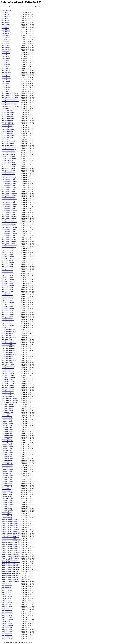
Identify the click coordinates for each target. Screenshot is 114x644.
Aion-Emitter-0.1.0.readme (9, 147)
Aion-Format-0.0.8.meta (8, 214)
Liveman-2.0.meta (7, 445)
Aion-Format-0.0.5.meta (8, 197)
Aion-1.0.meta (6, 36)
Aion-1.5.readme (6, 66)
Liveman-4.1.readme (7, 516)
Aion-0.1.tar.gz (6, 16)
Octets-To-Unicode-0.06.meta (10, 577)
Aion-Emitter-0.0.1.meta (9, 139)
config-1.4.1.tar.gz (7, 616)
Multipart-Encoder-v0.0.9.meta (10, 548)
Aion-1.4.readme (6, 61)
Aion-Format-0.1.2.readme (9, 245)
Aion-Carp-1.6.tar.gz (7, 137)
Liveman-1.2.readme (7, 441)
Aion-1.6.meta (6, 70)
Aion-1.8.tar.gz (6, 86)
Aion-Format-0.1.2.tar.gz (9, 247)
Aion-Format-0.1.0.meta (8, 232)
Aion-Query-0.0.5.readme (9, 354)
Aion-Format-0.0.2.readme (9, 182)
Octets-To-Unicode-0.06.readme (11, 579)
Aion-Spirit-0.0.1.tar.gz (8, 385)
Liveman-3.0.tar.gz (7, 454)
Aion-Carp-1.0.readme (8, 112)
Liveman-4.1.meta (7, 514)
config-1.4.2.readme (7, 620)
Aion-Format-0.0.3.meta (8, 185)
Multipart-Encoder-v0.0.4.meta (10, 520)
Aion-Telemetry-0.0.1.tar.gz (9, 402)
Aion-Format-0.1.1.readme (9, 239)
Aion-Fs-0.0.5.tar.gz (7, 270)
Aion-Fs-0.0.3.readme (8, 256)
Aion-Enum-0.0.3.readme (9, 170)
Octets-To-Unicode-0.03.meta (10, 560)
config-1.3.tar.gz (6, 604)
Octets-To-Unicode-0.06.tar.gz (10, 581)
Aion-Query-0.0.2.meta (8, 335)
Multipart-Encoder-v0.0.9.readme (11, 550)
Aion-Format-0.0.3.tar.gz (9, 189)
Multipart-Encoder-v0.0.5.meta (10, 525)
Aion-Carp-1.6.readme (8, 135)
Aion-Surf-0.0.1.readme (8, 389)
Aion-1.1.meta (6, 41)
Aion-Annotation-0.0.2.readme (10, 101)
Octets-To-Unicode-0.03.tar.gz (10, 564)
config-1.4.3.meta (7, 623)
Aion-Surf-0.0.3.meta (8, 393)
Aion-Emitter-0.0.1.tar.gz (9, 143)
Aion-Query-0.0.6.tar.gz (8, 362)
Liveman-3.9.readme (7, 504)
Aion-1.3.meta (6, 53)
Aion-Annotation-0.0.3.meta (10, 105)
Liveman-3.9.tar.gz (7, 506)
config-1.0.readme (7, 585)
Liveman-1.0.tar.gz (7, 431)
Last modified (26, 7)
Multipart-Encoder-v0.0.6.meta (10, 531)
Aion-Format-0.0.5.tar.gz (9, 201)
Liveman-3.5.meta (7, 479)
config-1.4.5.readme (7, 637)
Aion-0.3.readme (6, 26)
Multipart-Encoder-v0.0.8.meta (10, 543)
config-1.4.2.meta (7, 618)
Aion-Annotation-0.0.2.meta (10, 99)
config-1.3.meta (6, 600)
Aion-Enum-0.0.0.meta (8, 151)
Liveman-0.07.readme (8, 412)
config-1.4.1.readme (7, 614)
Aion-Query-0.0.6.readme (9, 360)
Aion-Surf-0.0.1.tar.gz (8, 391)
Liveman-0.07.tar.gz (7, 414)
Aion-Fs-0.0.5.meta (7, 266)
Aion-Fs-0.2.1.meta (7, 312)
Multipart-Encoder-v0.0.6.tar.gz (11, 535)
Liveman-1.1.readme (7, 435)
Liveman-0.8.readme (7, 418)
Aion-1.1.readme (6, 43)
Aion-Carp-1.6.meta (7, 134)
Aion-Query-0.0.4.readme (9, 349)
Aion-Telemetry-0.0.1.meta (9, 399)
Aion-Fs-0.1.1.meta (7, 295)
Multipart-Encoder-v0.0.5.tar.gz (11, 529)
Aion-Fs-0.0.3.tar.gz (7, 258)
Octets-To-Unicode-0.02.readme (11, 556)
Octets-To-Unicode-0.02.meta (10, 554)
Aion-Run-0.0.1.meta (8, 364)
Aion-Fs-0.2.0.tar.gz (7, 310)
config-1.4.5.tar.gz (7, 639)
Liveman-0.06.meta (7, 404)
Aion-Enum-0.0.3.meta (8, 168)
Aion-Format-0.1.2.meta (8, 243)
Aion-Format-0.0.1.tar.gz (9, 178)
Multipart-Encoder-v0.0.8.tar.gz (11, 547)
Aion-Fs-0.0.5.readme (8, 268)
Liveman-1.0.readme (7, 429)
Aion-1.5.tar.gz (6, 68)
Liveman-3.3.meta (7, 468)
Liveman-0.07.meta (7, 410)
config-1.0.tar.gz (6, 587)
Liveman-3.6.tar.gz (7, 489)
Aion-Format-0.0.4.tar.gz (9, 195)
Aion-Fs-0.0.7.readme (8, 280)
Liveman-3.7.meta (7, 491)
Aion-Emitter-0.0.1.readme (9, 141)
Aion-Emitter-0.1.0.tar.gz (9, 149)
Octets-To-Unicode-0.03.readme (11, 562)
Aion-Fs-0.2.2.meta (7, 318)
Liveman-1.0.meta (7, 427)
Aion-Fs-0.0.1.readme (8, 251)
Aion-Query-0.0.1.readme (9, 331)
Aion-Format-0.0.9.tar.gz (9, 224)
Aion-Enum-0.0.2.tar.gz (8, 166)
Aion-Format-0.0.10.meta (9, 226)
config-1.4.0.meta (7, 606)
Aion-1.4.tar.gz (6, 62)
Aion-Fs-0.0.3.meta (7, 255)
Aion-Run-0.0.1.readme (8, 366)
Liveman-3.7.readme (7, 493)
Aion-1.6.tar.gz (6, 74)
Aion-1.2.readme (6, 49)
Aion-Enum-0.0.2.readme (9, 164)
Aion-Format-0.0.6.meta (8, 203)
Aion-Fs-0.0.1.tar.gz (7, 253)
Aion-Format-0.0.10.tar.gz (9, 230)
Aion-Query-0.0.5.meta (8, 353)
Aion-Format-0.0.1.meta (8, 174)
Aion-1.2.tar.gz (6, 51)
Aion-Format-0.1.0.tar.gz (9, 235)
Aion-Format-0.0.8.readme (9, 216)
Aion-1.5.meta (6, 64)
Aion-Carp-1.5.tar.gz (7, 132)
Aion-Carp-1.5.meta (7, 128)
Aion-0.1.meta (6, 13)
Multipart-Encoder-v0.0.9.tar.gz (11, 552)
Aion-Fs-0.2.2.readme (8, 320)
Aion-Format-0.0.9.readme (9, 222)
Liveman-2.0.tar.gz (7, 449)
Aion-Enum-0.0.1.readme (9, 159)
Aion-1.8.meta (6, 82)
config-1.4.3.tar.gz (7, 627)
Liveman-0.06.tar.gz (7, 408)
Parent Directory (6, 11)
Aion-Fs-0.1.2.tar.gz (7, 304)
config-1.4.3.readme (7, 625)
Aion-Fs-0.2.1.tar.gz (7, 316)
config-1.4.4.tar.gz (7, 633)
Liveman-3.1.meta (7, 456)
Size (33, 7)
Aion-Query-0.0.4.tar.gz (8, 351)
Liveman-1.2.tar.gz (7, 443)
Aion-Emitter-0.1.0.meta (9, 145)
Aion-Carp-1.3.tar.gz (7, 126)
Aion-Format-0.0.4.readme (9, 193)
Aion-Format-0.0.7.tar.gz (9, 212)
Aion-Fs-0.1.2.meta (7, 301)
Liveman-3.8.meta (7, 497)
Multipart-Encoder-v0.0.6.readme (11, 533)
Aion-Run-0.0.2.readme (8, 372)
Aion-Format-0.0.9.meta (8, 220)
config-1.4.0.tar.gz (7, 610)
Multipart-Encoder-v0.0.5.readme (11, 527)
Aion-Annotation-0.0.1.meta (10, 93)
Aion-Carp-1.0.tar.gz (7, 114)
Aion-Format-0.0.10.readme (10, 228)
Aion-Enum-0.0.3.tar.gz (8, 172)
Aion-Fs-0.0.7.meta (7, 278)
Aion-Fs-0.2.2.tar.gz (7, 322)
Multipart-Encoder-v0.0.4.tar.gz (11, 523)
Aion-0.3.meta (6, 24)
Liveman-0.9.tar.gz (7, 426)
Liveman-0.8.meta (7, 416)
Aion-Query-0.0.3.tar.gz (8, 345)
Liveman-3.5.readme (7, 481)
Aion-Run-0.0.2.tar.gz (8, 374)
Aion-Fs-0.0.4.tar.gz (7, 264)
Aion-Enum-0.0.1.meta (8, 157)
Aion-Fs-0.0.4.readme (8, 262)
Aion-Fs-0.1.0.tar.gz (7, 293)
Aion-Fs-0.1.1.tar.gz (7, 299)
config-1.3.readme (7, 602)
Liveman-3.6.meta (7, 485)
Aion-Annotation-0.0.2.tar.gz (10, 103)
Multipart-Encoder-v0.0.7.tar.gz (11, 541)
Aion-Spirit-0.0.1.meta (8, 381)
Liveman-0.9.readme (7, 424)
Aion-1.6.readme (6, 72)
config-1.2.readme (7, 596)
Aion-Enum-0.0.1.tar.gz (8, 160)
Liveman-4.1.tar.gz (7, 518)
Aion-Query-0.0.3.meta (8, 341)
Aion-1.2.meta (6, 47)
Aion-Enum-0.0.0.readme (9, 153)
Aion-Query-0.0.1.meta (8, 329)
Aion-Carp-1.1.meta (7, 116)
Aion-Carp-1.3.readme (8, 124)
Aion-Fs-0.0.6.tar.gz (7, 276)
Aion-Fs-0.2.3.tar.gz (7, 328)
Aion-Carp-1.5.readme (8, 130)
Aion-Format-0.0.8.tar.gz (9, 218)
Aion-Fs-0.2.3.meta (7, 324)
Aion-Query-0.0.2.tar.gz (8, 339)
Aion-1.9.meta (6, 87)
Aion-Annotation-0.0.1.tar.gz (10, 97)
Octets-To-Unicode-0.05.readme (11, 573)
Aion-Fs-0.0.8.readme (8, 285)
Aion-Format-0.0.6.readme (9, 205)
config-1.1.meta (6, 589)
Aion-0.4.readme (6, 32)
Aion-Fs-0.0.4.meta (7, 260)
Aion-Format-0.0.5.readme (9, 199)
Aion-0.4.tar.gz (6, 34)
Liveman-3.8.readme (7, 498)
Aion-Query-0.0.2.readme (9, 337)
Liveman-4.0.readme (7, 510)
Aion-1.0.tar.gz (6, 39)
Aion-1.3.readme (6, 55)
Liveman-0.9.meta (7, 422)
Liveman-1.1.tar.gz (7, 437)
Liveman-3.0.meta (7, 450)
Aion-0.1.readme (6, 14)
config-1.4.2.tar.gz (7, 621)
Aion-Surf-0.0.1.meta (8, 387)
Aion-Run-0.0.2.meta (8, 370)
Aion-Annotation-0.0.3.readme (10, 107)
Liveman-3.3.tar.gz (7, 472)
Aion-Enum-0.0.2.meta (8, 162)
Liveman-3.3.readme (7, 470)
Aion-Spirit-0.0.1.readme (9, 383)
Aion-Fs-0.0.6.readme (8, 274)
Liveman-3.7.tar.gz (7, 495)
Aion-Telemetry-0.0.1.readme (10, 401)
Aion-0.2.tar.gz (6, 22)
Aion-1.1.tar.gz (6, 45)
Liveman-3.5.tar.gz (7, 483)
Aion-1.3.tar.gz (6, 57)
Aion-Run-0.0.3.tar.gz (8, 379)
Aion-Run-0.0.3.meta (8, 376)
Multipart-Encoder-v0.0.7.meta (10, 537)
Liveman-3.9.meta (7, 502)
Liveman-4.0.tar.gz (7, 512)
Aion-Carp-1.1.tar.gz (7, 120)
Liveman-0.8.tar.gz (7, 420)
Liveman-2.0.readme (7, 447)
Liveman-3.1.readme (7, 458)
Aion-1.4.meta (6, 59)
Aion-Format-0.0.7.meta (8, 208)
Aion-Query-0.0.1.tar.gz (8, 333)
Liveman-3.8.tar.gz (7, 500)
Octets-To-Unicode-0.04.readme (11, 568)
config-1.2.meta (6, 595)
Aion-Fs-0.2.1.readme (8, 314)
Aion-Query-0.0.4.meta (8, 347)
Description (38, 7)
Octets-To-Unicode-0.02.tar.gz (10, 558)
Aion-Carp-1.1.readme (8, 118)
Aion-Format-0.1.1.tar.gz (9, 241)
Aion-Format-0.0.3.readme (9, 187)
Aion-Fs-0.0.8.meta (7, 283)
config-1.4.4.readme (7, 631)
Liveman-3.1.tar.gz (7, 460)
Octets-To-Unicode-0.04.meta (10, 566)
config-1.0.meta (6, 583)
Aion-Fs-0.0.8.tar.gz (7, 287)
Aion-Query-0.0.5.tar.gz (8, 356)
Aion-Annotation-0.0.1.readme (10, 95)
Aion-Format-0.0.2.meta (8, 180)
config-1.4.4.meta (7, 629)
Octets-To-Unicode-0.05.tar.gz (10, 575)
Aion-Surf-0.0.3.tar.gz (8, 397)
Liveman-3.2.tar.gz (7, 466)
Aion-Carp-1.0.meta (7, 110)
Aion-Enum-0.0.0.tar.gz (8, 155)
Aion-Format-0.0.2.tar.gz (9, 183)
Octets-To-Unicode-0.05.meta (10, 571)
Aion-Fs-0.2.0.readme (8, 308)
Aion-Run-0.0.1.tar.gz (8, 368)
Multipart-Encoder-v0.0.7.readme (11, 539)
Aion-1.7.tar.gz (6, 80)
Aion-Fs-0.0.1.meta (7, 249)
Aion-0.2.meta (6, 18)
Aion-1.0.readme (6, 37)
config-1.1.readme (7, 591)
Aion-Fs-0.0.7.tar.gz (7, 281)
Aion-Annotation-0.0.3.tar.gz (10, 109)
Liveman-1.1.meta (7, 433)
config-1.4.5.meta (7, 635)
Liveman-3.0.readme (7, 452)
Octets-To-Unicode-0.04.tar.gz (10, 570)
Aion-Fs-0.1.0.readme (8, 291)
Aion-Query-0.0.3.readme (9, 343)
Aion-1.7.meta (6, 76)
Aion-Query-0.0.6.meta (8, 358)
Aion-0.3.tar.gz (6, 28)
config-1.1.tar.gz (6, 593)
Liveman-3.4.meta (7, 474)
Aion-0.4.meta (6, 30)
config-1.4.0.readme (7, 608)
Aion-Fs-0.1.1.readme (8, 297)
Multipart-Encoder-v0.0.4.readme (11, 522)
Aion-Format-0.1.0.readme (9, 233)
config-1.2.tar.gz (6, 598)
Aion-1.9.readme (6, 89)
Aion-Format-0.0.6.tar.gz (9, 207)
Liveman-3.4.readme (7, 475)
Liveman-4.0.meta (7, 508)
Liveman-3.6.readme (7, 487)
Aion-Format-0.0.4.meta (8, 191)
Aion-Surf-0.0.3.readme (8, 395)
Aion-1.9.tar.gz (6, 91)
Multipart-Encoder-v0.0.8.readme (11, 545)
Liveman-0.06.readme (8, 406)
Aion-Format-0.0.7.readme (9, 210)
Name (11, 7)
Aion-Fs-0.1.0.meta (7, 289)
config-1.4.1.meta (7, 612)
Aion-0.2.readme (6, 20)
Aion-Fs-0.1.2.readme (8, 303)
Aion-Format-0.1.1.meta (8, 237)
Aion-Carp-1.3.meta (7, 122)
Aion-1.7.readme (6, 78)
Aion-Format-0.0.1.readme (9, 176)
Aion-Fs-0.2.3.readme (8, 326)
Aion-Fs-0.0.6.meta (7, 272)
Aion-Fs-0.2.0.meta (7, 306)
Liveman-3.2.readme (7, 464)
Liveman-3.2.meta (7, 462)
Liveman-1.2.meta (7, 439)
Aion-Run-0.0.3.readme (8, 377)
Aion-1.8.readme (6, 84)
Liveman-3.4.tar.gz (7, 477)
